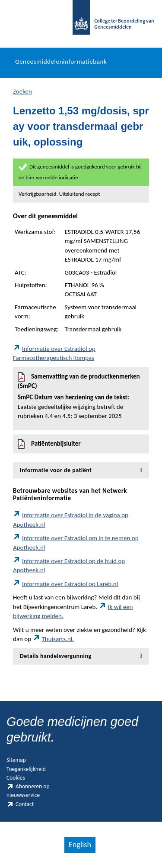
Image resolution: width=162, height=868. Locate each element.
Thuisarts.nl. (54, 639)
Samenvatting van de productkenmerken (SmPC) (81, 397)
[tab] (81, 470)
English (80, 845)
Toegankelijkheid (26, 769)
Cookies (16, 778)
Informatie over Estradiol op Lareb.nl (65, 584)
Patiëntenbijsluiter (49, 444)
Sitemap (16, 760)
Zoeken (22, 91)
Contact (20, 804)
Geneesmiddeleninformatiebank (61, 62)
